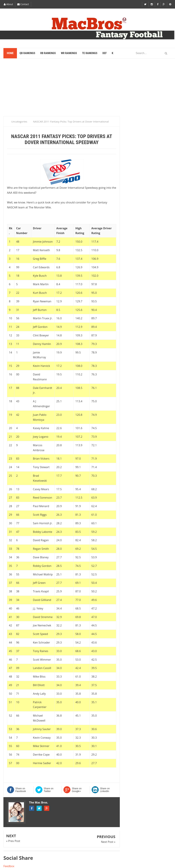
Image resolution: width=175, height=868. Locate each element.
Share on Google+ (77, 790)
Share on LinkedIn (105, 790)
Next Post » (108, 842)
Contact (23, 4)
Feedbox (9, 866)
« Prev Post (13, 841)
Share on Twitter (49, 790)
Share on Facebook (21, 790)
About (8, 4)
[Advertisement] (87, 89)
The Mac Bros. (39, 802)
